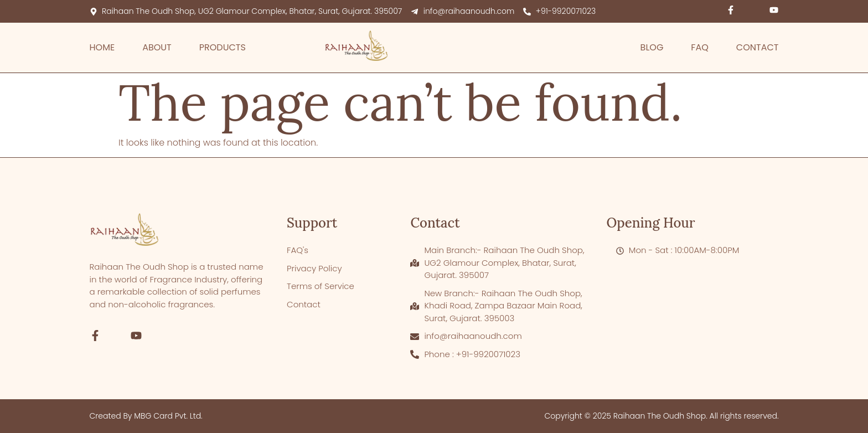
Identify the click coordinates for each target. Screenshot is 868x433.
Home (102, 47)
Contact (758, 47)
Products (223, 47)
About (157, 47)
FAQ (699, 47)
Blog (652, 47)
